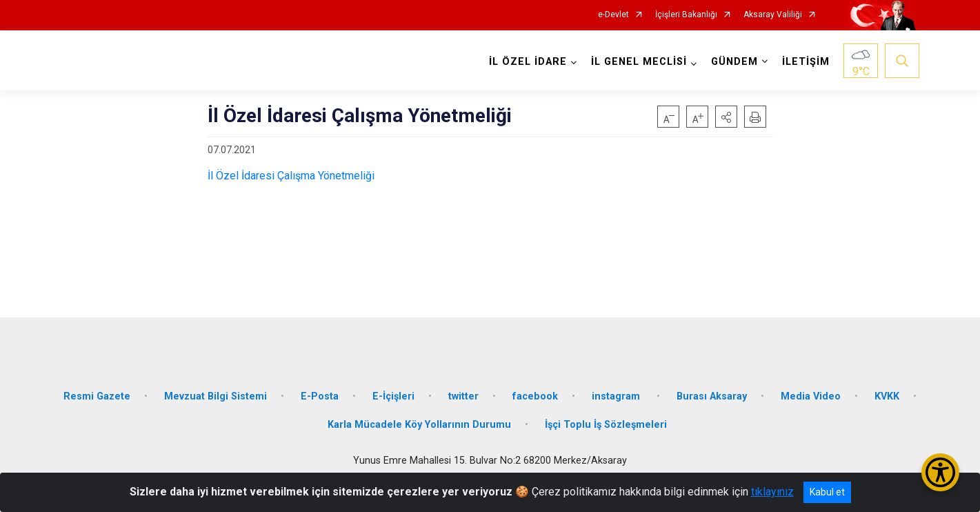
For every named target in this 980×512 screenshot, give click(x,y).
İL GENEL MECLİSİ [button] (639, 62)
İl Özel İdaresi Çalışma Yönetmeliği (291, 176)
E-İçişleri (393, 395)
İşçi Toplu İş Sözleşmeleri (606, 424)
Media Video (811, 395)
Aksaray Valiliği (773, 15)
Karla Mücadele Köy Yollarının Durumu (419, 424)
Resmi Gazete (97, 395)
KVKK (887, 395)
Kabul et (827, 492)
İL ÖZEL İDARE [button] (528, 62)
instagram (617, 395)
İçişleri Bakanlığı (686, 15)
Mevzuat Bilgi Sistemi (216, 395)
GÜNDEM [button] (734, 62)
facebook (535, 395)
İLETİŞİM (806, 62)
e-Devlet (613, 15)
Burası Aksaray (712, 395)
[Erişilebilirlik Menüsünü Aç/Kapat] (940, 472)
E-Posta (320, 395)
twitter (463, 395)
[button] (726, 117)
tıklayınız (772, 492)
